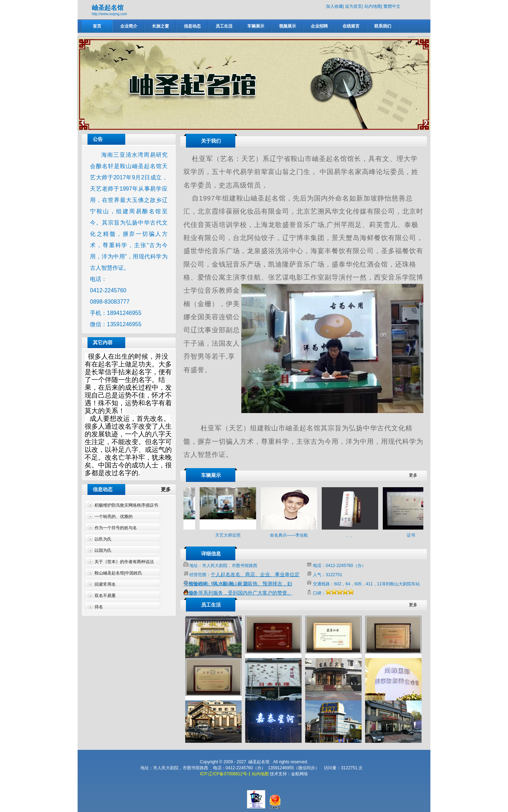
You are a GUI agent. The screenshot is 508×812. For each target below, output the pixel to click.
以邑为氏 (103, 539)
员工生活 (224, 26)
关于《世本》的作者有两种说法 (124, 562)
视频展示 (288, 26)
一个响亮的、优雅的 (114, 517)
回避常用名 (105, 584)
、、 (354, 535)
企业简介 (129, 26)
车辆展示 (256, 26)
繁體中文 (392, 6)
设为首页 (353, 6)
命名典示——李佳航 (293, 535)
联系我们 (383, 26)
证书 (415, 535)
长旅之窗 (161, 26)
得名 (99, 607)
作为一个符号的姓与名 (116, 528)
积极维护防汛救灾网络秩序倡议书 (126, 505)
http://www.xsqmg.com (109, 14)
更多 (169, 489)
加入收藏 (334, 6)
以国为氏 (103, 550)
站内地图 (373, 6)
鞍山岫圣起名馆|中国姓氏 (118, 573)
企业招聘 (319, 26)
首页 (97, 26)
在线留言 (351, 26)
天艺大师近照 (232, 535)
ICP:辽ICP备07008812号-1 (225, 774)
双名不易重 (105, 596)
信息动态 (192, 26)
